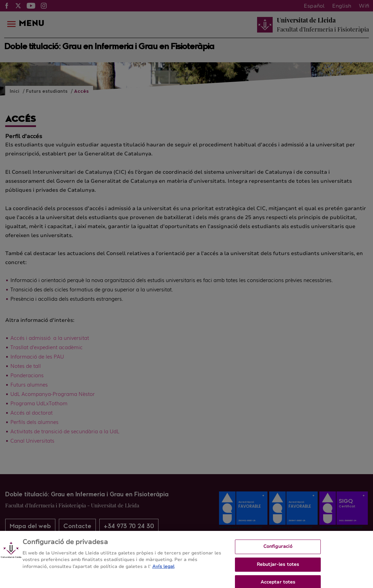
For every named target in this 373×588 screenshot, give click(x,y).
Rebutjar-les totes (278, 567)
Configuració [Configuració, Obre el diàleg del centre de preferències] (278, 549)
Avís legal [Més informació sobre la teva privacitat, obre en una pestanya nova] (163, 569)
